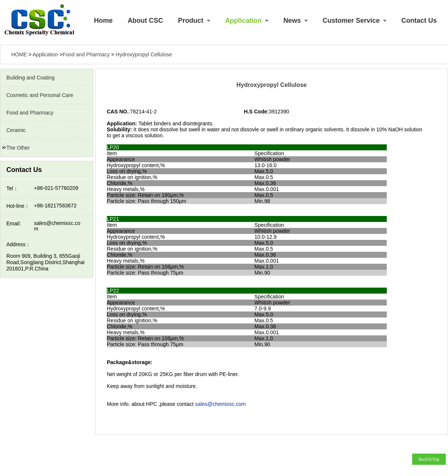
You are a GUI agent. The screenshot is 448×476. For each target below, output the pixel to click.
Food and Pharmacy (30, 113)
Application (247, 21)
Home (103, 21)
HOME (19, 54)
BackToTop (429, 459)
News (295, 21)
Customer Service (354, 21)
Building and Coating (30, 78)
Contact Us (419, 21)
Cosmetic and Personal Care (40, 95)
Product (194, 21)
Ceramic (16, 130)
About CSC (145, 21)
